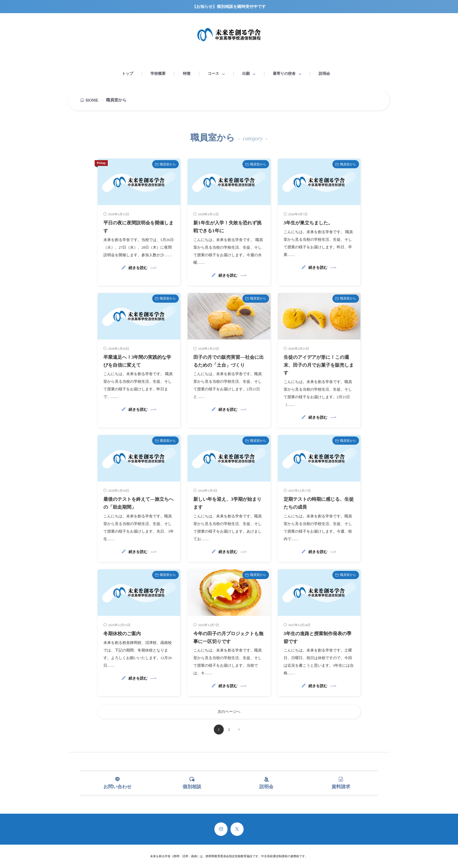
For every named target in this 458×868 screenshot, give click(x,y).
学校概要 (158, 73)
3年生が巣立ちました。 (311, 223)
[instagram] (221, 829)
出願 (246, 73)
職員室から (168, 164)
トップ (127, 73)
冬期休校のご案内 (124, 633)
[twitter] (237, 829)
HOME (92, 100)
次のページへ (229, 711)
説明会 (324, 73)
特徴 (187, 73)
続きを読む (138, 267)
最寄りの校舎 (284, 73)
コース (213, 73)
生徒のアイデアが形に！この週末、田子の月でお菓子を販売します (318, 364)
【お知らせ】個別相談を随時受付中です (229, 7)
